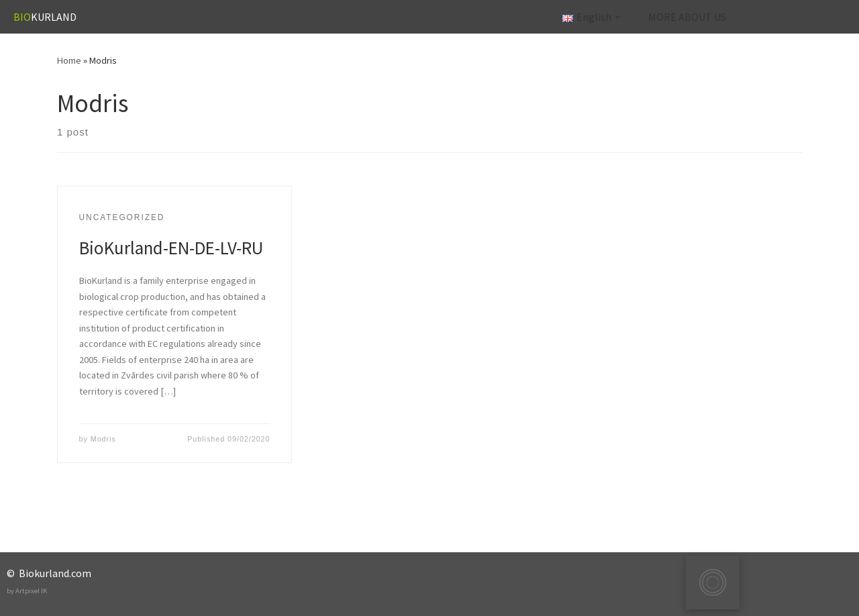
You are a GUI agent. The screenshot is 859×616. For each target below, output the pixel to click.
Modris (103, 439)
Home (69, 60)
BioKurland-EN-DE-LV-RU (171, 248)
